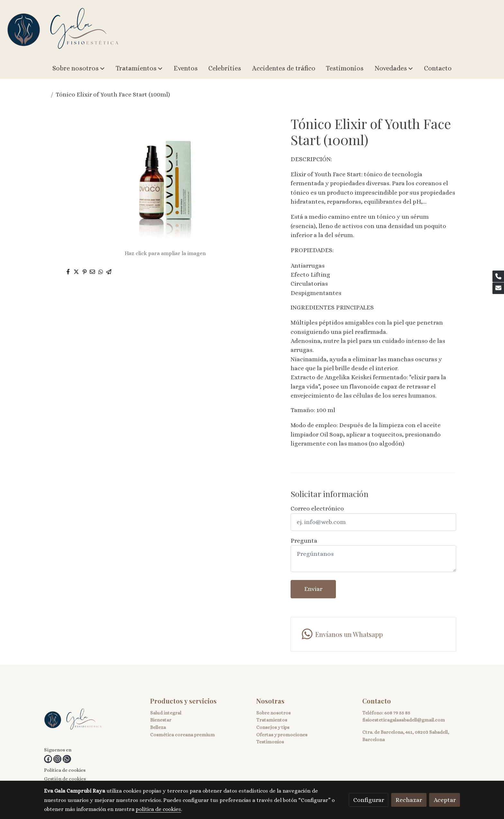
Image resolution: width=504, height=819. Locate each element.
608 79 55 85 (397, 713)
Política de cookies (65, 770)
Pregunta (304, 541)
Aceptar (445, 800)
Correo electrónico (317, 508)
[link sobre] (93, 721)
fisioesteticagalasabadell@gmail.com (404, 720)
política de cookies (158, 809)
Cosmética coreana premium (182, 735)
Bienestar (161, 720)
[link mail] (498, 288)
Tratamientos (272, 720)
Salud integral (166, 713)
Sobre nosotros (273, 713)
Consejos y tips (273, 727)
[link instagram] (57, 759)
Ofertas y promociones (282, 735)
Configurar (369, 800)
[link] (63, 29)
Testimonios (270, 742)
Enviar (313, 589)
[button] (79, 69)
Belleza (158, 727)
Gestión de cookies (65, 779)
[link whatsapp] (67, 759)
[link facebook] (48, 759)
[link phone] (498, 276)
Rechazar (409, 800)
